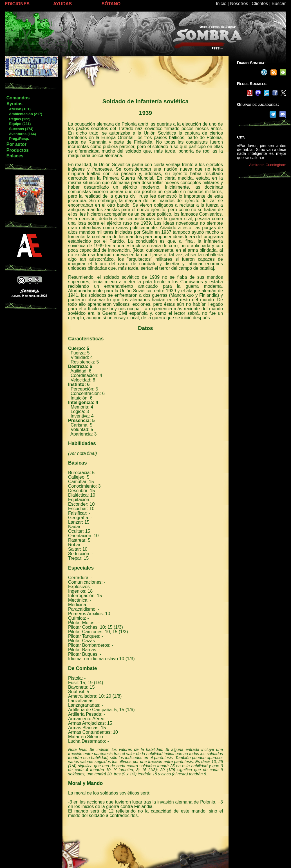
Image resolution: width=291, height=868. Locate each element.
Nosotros (239, 4)
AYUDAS (62, 4)
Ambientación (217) (24, 114)
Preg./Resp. (18, 139)
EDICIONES (17, 4)
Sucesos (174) (20, 129)
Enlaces (15, 156)
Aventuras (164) (21, 134)
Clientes (260, 4)
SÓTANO (111, 4)
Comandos (18, 98)
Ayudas (14, 104)
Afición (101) (18, 109)
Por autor (16, 144)
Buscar (279, 4)
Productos (18, 150)
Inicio (221, 4)
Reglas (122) (18, 119)
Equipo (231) (18, 124)
